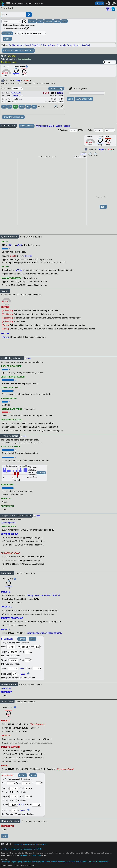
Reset (33, 639)
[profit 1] (27, 652)
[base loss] (14, 674)
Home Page (6, 862)
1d (4, 107)
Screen (29, 3)
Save (22, 668)
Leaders (48, 21)
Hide (29, 359)
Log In (13, 862)
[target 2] (13, 660)
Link (20, 99)
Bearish (67, 126)
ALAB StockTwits (84, 99)
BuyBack (86, 45)
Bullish (59, 126)
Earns (70, 45)
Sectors (32, 21)
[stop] (25, 647)
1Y (28, 107)
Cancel (94, 862)
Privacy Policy (19, 844)
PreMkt (12, 45)
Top (103, 207)
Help (78, 862)
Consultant (18, 3)
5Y (34, 107)
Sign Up (100, 3)
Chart (7, 39)
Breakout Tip (6, 688)
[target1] (13, 652)
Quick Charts (71, 862)
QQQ (64, 21)
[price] (11, 647)
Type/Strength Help (8, 523)
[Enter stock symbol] (14, 15)
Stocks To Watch (38, 862)
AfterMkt (20, 45)
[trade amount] (13, 668)
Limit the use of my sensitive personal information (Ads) (21, 849)
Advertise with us (40, 844)
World (28, 45)
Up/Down (51, 45)
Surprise (77, 45)
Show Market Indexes (13, 117)
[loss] (37, 647)
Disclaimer (29, 844)
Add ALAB (7, 33)
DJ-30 (57, 21)
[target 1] (14, 788)
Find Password (103, 862)
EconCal (36, 45)
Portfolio (39, 3)
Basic (52, 126)
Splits (43, 45)
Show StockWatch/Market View (18, 50)
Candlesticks (42, 126)
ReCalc (22, 639)
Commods (61, 45)
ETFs (40, 21)
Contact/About (86, 862)
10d (22, 107)
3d (10, 107)
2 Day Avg (41, 473)
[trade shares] (37, 668)
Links (70, 99)
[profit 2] (27, 660)
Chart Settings (56, 89)
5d (15, 107)
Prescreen (61, 862)
